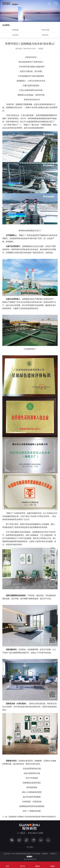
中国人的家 (45, 30)
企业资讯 (15, 35)
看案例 (37, 866)
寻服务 (52, 866)
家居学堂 (45, 35)
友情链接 (45, 854)
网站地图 (37, 854)
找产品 (22, 866)
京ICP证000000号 (30, 859)
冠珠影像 (15, 30)
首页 (7, 866)
